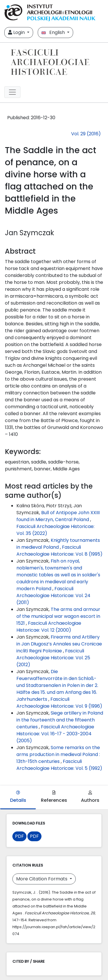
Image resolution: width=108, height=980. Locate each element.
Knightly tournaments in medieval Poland (58, 544)
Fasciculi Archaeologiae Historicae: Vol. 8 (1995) (59, 551)
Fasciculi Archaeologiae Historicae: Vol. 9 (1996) (59, 703)
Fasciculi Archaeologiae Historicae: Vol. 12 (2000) (49, 627)
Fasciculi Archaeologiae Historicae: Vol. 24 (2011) (53, 596)
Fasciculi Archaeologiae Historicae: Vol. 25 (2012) (53, 658)
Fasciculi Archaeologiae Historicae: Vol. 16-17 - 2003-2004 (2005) (55, 734)
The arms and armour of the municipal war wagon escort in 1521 (58, 616)
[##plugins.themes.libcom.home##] (54, 62)
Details (18, 797)
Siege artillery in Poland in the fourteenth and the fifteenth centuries (60, 720)
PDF (19, 836)
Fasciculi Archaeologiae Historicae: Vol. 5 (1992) (59, 765)
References (54, 797)
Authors (90, 797)
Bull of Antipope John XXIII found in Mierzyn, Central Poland (58, 516)
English (54, 32)
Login (17, 32)
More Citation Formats (42, 879)
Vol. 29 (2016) (86, 134)
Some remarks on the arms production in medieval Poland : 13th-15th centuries (58, 754)
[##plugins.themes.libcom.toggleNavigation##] (12, 92)
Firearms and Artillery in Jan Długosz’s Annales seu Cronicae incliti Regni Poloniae (59, 644)
